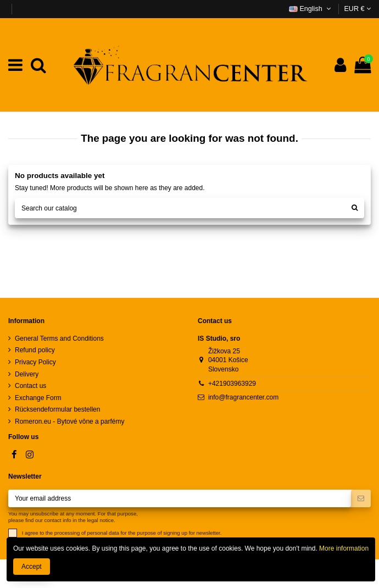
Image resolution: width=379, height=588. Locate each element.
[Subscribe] (361, 498)
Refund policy (35, 350)
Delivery (27, 374)
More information (343, 548)
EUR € (357, 9)
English (311, 9)
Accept (32, 567)
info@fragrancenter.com (243, 397)
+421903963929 (232, 384)
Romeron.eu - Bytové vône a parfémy (69, 421)
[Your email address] (180, 498)
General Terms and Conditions (59, 339)
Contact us (30, 386)
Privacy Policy (35, 362)
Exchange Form (38, 398)
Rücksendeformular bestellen (57, 409)
